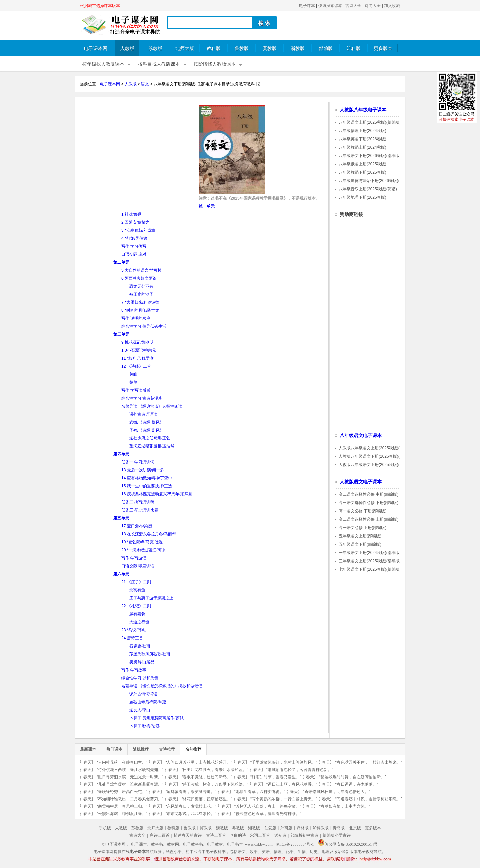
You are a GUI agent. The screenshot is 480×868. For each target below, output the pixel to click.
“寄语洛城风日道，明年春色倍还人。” (337, 792)
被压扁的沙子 (141, 294)
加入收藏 (392, 6)
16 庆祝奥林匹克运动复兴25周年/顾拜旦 (157, 494)
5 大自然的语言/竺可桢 (141, 270)
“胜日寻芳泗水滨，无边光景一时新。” (130, 777)
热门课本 (114, 749)
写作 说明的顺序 (136, 318)
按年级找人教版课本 (103, 64)
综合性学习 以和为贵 (140, 678)
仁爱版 (270, 828)
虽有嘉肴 (137, 614)
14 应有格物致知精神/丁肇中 (147, 478)
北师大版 (185, 48)
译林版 (303, 828)
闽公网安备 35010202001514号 (348, 844)
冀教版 (270, 48)
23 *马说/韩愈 (133, 630)
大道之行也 (139, 622)
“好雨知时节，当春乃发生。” (276, 777)
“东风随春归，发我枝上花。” (191, 806)
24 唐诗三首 (132, 638)
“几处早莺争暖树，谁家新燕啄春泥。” (130, 784)
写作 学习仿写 (134, 246)
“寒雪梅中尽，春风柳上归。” (122, 806)
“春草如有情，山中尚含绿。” (345, 806)
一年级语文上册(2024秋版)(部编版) (370, 553)
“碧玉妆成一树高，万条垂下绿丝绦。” (215, 784)
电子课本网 (96, 48)
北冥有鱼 (137, 590)
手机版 (105, 828)
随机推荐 (141, 749)
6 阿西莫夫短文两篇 (139, 278)
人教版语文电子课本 (361, 482)
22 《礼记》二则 (136, 606)
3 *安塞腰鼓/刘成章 (138, 230)
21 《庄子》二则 (136, 582)
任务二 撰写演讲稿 (138, 502)
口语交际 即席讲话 (138, 566)
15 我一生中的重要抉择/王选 (147, 486)
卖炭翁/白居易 (142, 662)
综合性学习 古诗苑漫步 (142, 398)
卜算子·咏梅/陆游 (144, 726)
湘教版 (254, 828)
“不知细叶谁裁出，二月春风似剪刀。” (130, 799)
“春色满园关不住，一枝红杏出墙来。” (369, 762)
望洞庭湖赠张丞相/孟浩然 (152, 446)
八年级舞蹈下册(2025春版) (362, 172)
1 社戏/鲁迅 (131, 214)
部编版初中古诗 (304, 835)
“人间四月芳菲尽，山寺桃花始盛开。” (199, 762)
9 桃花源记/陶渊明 (137, 342)
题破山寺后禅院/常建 (148, 702)
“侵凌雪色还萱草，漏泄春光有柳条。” (268, 814)
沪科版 (354, 48)
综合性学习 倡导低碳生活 (144, 326)
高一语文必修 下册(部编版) (362, 511)
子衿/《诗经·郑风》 (146, 430)
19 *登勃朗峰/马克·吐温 (142, 542)
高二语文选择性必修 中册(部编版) (368, 494)
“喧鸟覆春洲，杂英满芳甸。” (191, 792)
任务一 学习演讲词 (138, 462)
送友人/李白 (140, 710)
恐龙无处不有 (141, 286)
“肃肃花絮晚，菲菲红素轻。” (191, 814)
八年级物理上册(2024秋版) (362, 131)
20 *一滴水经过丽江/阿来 (143, 550)
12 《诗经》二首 (136, 366)
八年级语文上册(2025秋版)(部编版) (370, 122)
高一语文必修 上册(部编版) (362, 528)
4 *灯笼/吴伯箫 (134, 238)
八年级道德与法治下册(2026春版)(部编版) (376, 181)
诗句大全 (373, 6)
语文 (145, 84)
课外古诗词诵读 (143, 414)
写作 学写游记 (134, 558)
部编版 (326, 48)
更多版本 (383, 48)
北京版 (355, 828)
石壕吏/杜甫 (140, 646)
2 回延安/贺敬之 (135, 222)
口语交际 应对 (134, 254)
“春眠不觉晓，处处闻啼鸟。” (207, 777)
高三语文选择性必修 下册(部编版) (368, 503)
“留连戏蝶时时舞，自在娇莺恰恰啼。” (353, 777)
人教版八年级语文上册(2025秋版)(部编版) (376, 448)
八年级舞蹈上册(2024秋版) (362, 147)
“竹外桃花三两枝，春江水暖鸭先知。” (130, 770)
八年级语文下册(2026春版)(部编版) (370, 156)
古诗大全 (353, 6)
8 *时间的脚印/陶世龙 (140, 310)
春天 (87, 762)
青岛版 (339, 828)
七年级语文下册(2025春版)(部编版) (370, 569)
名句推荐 (193, 749)
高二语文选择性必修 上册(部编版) (368, 519)
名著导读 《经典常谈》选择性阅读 (152, 406)
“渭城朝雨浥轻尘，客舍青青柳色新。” (300, 770)
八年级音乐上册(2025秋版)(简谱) (368, 189)
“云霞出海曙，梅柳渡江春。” (122, 814)
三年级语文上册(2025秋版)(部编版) (370, 561)
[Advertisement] (136, 152)
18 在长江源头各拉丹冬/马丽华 (149, 534)
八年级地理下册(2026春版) (362, 197)
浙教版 (298, 48)
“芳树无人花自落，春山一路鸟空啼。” (268, 806)
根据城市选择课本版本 (100, 6)
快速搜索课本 (330, 6)
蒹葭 (133, 382)
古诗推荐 (167, 749)
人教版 (127, 48)
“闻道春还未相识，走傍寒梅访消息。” (369, 799)
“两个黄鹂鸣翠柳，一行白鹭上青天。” (284, 799)
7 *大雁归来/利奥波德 (140, 302)
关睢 (133, 374)
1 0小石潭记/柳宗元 (139, 350)
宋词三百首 (260, 835)
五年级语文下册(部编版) (360, 544)
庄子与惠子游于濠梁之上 (151, 598)
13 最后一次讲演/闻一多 (143, 470)
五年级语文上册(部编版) (360, 536)
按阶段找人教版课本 (215, 64)
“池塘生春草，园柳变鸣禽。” (260, 792)
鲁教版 (242, 48)
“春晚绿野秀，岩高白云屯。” (122, 792)
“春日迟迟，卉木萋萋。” (357, 784)
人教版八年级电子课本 (363, 110)
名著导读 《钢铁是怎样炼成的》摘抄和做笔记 (162, 686)
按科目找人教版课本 (159, 64)
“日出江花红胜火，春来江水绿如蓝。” (215, 770)
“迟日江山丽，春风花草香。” (292, 784)
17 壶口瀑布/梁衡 (137, 526)
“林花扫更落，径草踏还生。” (207, 799)
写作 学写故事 (134, 670)
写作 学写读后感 (136, 390)
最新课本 (88, 749)
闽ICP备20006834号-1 (295, 844)
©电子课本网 (114, 844)
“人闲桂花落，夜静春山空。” (122, 762)
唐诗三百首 (160, 835)
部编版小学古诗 (337, 835)
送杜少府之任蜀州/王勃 (150, 438)
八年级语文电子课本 (361, 436)
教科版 (214, 48)
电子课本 (307, 6)
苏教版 (155, 48)
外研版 (286, 828)
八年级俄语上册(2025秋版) (362, 164)
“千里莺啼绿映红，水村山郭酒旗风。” (284, 762)
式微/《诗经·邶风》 (146, 422)
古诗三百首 (216, 835)
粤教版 (238, 828)
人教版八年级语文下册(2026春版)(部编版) (376, 456)
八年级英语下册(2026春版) (362, 139)
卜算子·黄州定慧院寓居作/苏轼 (156, 718)
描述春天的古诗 (188, 835)
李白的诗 (238, 835)
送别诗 (280, 835)
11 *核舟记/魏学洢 (137, 358)
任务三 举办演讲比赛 (140, 510)
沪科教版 (321, 828)
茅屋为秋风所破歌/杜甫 (150, 654)
